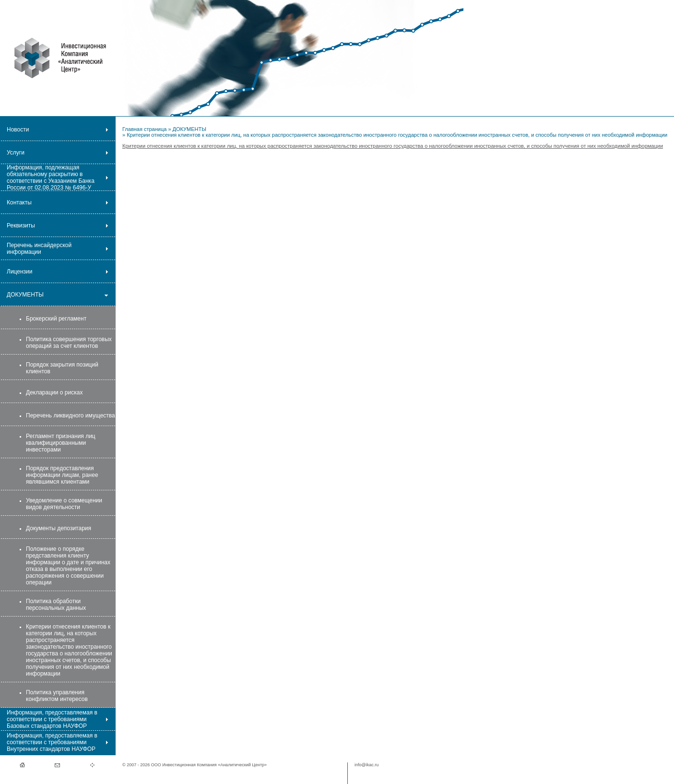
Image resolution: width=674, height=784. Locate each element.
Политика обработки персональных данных (56, 605)
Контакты (19, 202)
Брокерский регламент (56, 319)
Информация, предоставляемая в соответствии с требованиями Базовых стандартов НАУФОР (52, 719)
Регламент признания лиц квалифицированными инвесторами (61, 443)
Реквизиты (21, 226)
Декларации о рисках (54, 392)
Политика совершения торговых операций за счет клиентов (69, 343)
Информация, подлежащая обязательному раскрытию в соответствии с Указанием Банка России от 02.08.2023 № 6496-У (51, 178)
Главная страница (144, 129)
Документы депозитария (59, 528)
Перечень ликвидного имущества (71, 416)
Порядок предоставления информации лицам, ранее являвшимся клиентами (62, 475)
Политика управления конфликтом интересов (57, 696)
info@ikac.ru (367, 765)
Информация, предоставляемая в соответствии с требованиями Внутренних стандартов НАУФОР (52, 742)
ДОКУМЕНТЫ (25, 295)
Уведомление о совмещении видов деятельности (64, 504)
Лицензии (20, 272)
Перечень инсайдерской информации (39, 249)
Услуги (16, 153)
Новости (18, 130)
